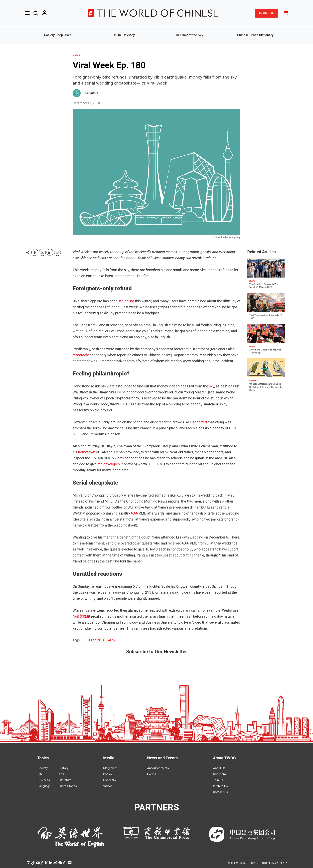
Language (44, 786)
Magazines (110, 768)
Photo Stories (68, 786)
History (63, 768)
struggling (126, 301)
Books (107, 774)
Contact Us (220, 792)
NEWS (77, 56)
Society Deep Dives (58, 35)
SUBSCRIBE (266, 13)
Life (40, 774)
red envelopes (109, 464)
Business (44, 780)
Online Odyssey (124, 35)
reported (200, 422)
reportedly (81, 355)
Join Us (218, 780)
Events (152, 774)
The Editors (91, 93)
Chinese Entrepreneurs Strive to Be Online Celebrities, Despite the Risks (266, 387)
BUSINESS (254, 381)
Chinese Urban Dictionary (255, 35)
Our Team (219, 774)
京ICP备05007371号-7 (274, 863)
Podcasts (109, 780)
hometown (87, 452)
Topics (43, 758)
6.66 (134, 513)
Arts (61, 774)
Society (43, 768)
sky (212, 386)
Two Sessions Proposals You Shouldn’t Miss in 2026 (264, 286)
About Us (219, 768)
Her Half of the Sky (190, 35)
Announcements (158, 768)
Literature (65, 780)
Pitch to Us (220, 786)
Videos (108, 786)
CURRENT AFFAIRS (101, 640)
